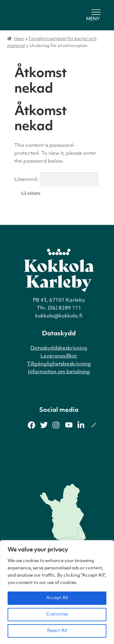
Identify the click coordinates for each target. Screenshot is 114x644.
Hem (19, 39)
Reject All (57, 631)
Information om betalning (59, 372)
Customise (57, 614)
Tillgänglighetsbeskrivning (59, 364)
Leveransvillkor (59, 356)
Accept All (57, 598)
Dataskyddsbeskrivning (59, 348)
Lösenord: (57, 180)
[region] (57, 592)
